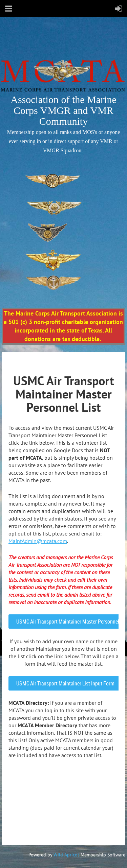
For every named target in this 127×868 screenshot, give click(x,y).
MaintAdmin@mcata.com (38, 541)
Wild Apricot (66, 855)
